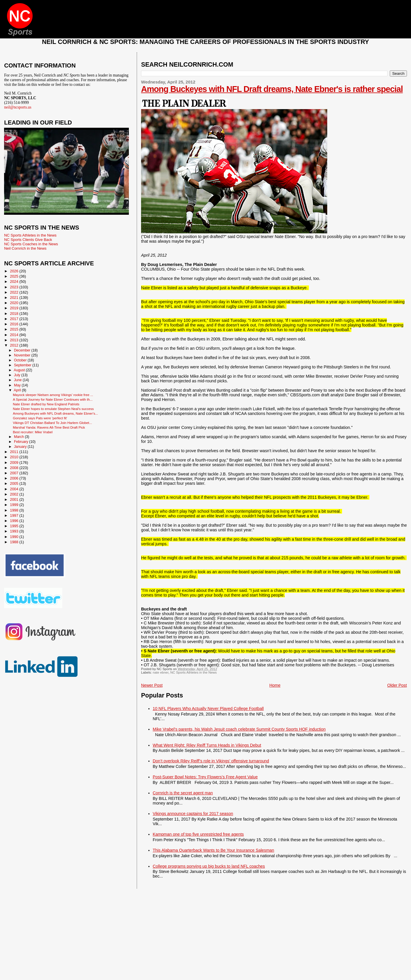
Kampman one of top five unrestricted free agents (198, 834)
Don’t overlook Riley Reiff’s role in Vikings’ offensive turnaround (211, 761)
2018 (15, 314)
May (18, 385)
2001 (15, 499)
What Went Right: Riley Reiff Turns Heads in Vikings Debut (207, 745)
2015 (15, 329)
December (23, 350)
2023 (15, 287)
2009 (15, 463)
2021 (15, 298)
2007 (15, 473)
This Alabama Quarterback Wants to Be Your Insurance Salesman (213, 850)
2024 (15, 282)
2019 (15, 308)
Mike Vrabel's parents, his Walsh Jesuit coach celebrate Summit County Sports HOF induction (239, 729)
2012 (15, 345)
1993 (15, 531)
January (21, 447)
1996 (15, 521)
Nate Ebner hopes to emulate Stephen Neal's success (53, 409)
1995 (15, 526)
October (21, 360)
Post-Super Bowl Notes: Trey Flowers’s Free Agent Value (205, 777)
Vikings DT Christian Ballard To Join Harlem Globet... (52, 423)
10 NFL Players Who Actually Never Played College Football (208, 709)
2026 (15, 271)
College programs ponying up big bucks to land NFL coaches (209, 866)
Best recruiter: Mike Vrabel (33, 432)
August (20, 370)
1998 (15, 510)
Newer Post (152, 685)
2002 (15, 494)
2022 (15, 292)
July (18, 375)
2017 (15, 319)
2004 (15, 489)
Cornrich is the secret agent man (183, 793)
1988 (15, 542)
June (18, 380)
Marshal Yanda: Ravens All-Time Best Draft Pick (49, 427)
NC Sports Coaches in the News (31, 244)
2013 (15, 340)
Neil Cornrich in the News (25, 248)
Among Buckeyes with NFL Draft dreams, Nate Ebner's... (55, 413)
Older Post (397, 685)
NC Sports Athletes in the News (193, 672)
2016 (15, 324)
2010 (15, 457)
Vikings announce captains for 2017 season (193, 814)
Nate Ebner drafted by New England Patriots (46, 404)
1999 (15, 505)
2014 (15, 335)
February (22, 442)
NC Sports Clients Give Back (28, 240)
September (23, 365)
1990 (15, 537)
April (18, 390)
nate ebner (161, 672)
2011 (15, 452)
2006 (15, 478)
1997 (15, 515)
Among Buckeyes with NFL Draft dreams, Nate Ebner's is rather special (272, 89)
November (23, 355)
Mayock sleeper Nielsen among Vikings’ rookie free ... (53, 395)
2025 (15, 276)
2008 (15, 468)
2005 (15, 483)
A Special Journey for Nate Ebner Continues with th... (53, 399)
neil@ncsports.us (18, 107)
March (19, 437)
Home (275, 685)
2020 (15, 303)
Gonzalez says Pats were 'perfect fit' (40, 418)
